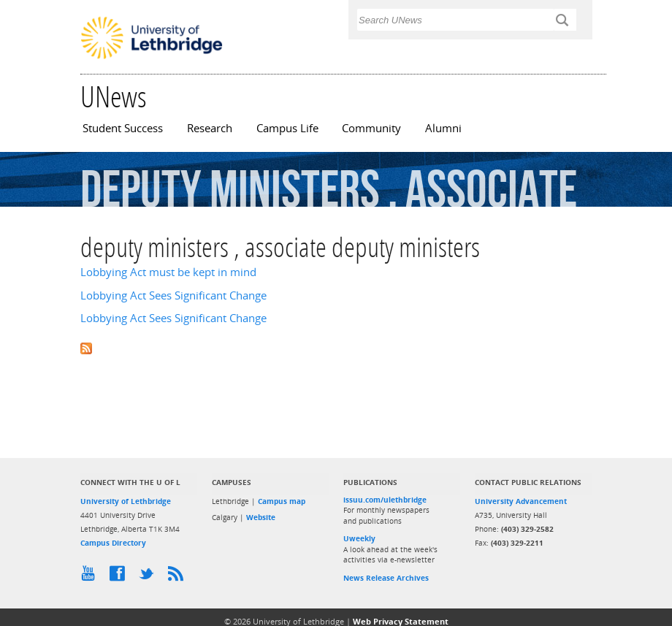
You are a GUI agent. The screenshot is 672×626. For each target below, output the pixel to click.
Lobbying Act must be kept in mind (168, 272)
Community (371, 128)
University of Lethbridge (126, 501)
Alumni (443, 128)
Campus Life (287, 128)
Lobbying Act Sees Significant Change (173, 295)
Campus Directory (113, 543)
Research (210, 128)
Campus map (282, 501)
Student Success (123, 128)
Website (261, 517)
